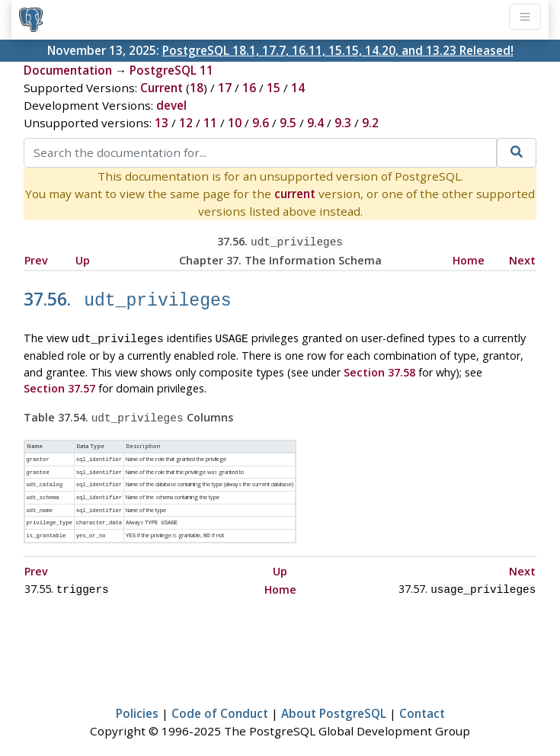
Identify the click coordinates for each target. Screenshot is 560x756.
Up (83, 259)
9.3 (343, 123)
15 (274, 88)
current (295, 194)
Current (162, 88)
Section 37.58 (379, 367)
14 (298, 88)
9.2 (370, 123)
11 (210, 123)
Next (522, 259)
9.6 (261, 123)
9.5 (288, 123)
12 (186, 123)
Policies (137, 700)
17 (225, 88)
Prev (36, 259)
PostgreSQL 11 (171, 70)
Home (469, 259)
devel (171, 105)
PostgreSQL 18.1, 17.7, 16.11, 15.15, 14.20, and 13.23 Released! (338, 50)
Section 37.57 (59, 383)
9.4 (315, 123)
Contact (422, 700)
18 (197, 88)
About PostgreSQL (334, 700)
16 (249, 88)
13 (162, 123)
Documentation (68, 70)
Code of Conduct (220, 700)
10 (235, 123)
